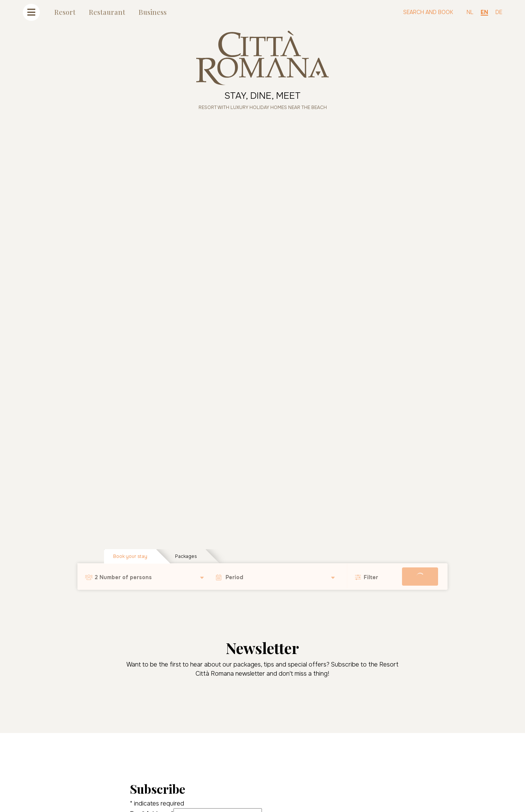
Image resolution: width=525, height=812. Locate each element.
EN (484, 12)
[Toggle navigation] (31, 12)
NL (470, 12)
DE (499, 12)
